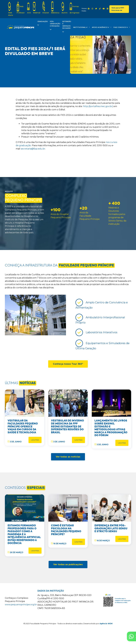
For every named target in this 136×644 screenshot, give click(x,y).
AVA (29, 8)
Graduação (42, 24)
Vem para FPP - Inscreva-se (118, 9)
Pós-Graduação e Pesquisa (55, 26)
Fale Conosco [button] (121, 28)
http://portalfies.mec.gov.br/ (98, 106)
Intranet (46, 8)
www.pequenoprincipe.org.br (21, 605)
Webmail (37, 8)
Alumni (64, 8)
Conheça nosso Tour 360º (68, 364)
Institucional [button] (81, 28)
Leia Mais (35, 440)
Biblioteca (55, 8)
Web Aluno (11, 9)
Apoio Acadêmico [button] (101, 28)
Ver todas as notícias (68, 457)
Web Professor (21, 8)
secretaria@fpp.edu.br (33, 149)
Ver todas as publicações (68, 564)
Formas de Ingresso (75, 8)
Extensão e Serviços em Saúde (66, 27)
